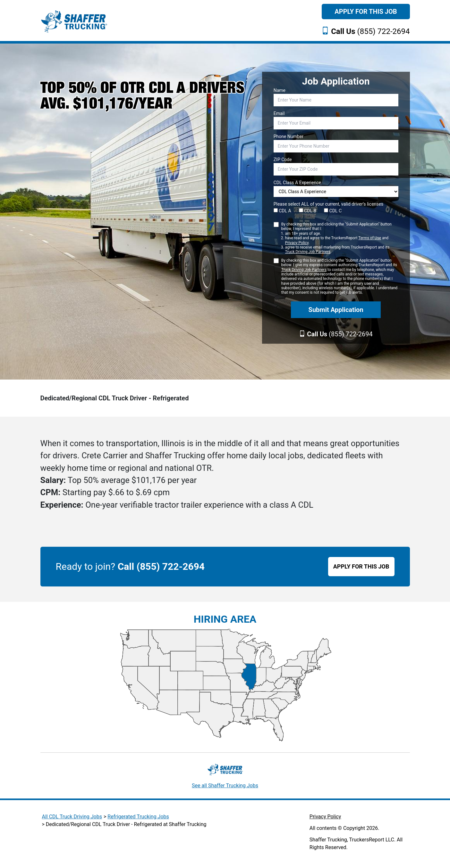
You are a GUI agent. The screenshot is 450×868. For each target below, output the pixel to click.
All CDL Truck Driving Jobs (72, 817)
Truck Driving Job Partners (308, 252)
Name (280, 90)
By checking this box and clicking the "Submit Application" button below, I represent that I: (340, 238)
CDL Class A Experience (297, 183)
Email (279, 113)
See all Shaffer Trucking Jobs (225, 786)
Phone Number (289, 136)
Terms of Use (370, 238)
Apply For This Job (366, 12)
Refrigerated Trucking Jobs (138, 817)
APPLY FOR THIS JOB (361, 566)
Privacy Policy (297, 243)
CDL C (333, 211)
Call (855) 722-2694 (161, 566)
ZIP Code (283, 160)
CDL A (282, 211)
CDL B (308, 211)
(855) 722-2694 (370, 31)
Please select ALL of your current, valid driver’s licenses (328, 204)
